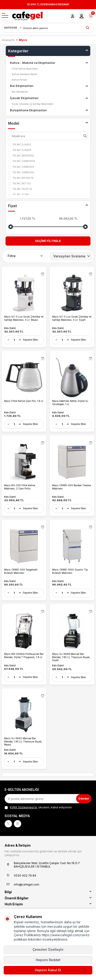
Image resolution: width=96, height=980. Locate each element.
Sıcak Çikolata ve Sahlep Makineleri (33, 104)
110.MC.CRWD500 (21, 167)
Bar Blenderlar (20, 92)
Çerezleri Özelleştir (48, 949)
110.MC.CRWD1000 (22, 161)
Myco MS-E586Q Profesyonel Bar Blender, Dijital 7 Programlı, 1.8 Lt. (24, 656)
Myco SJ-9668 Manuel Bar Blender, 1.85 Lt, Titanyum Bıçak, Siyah (71, 657)
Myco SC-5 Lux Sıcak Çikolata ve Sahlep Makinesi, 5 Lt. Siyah (72, 318)
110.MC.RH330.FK (21, 178)
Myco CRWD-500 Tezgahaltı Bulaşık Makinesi (21, 571)
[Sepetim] (91, 16)
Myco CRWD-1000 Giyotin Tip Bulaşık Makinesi (70, 571)
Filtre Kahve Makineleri (25, 69)
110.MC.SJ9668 (20, 150)
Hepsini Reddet (48, 960)
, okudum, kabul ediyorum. (39, 807)
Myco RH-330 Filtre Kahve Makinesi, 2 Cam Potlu (20, 487)
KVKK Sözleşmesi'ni (23, 807)
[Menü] (5, 16)
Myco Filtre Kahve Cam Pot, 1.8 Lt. (24, 401)
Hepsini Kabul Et (48, 970)
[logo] (28, 16)
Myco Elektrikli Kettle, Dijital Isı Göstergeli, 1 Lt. (70, 403)
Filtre (25, 256)
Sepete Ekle (31, 340)
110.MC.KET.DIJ (19, 184)
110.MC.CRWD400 (21, 173)
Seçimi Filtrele (48, 241)
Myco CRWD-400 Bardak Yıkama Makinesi (72, 487)
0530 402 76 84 (25, 876)
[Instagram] (18, 824)
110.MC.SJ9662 (20, 145)
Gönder (84, 799)
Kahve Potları (19, 80)
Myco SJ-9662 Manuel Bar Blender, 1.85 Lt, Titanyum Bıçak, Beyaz (23, 742)
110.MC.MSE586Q (21, 156)
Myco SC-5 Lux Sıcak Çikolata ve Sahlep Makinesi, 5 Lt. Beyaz (24, 318)
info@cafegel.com (27, 884)
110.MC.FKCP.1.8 (20, 189)
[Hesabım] (72, 16)
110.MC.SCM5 (19, 195)
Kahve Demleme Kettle (24, 74)
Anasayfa (8, 40)
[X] (8, 824)
